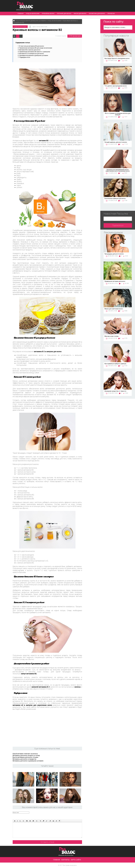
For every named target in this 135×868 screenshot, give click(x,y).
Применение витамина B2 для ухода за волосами (36, 48)
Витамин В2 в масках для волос (30, 50)
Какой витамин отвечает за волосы (25, 754)
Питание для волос (64, 14)
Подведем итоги (25, 57)
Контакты (65, 860)
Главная (20, 14)
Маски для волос (80, 14)
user (34, 27)
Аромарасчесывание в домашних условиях (34, 55)
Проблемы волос (48, 14)
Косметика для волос (97, 14)
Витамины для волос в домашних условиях (28, 761)
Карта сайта (76, 860)
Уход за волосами (33, 14)
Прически (111, 14)
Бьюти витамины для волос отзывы (25, 757)
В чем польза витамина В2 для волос (32, 46)
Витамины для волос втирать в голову (26, 755)
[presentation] (48, 815)
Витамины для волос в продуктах (25, 759)
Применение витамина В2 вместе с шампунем (35, 52)
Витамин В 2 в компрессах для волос (32, 54)
